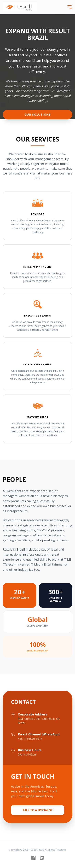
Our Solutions (38, 115)
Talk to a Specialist (38, 810)
